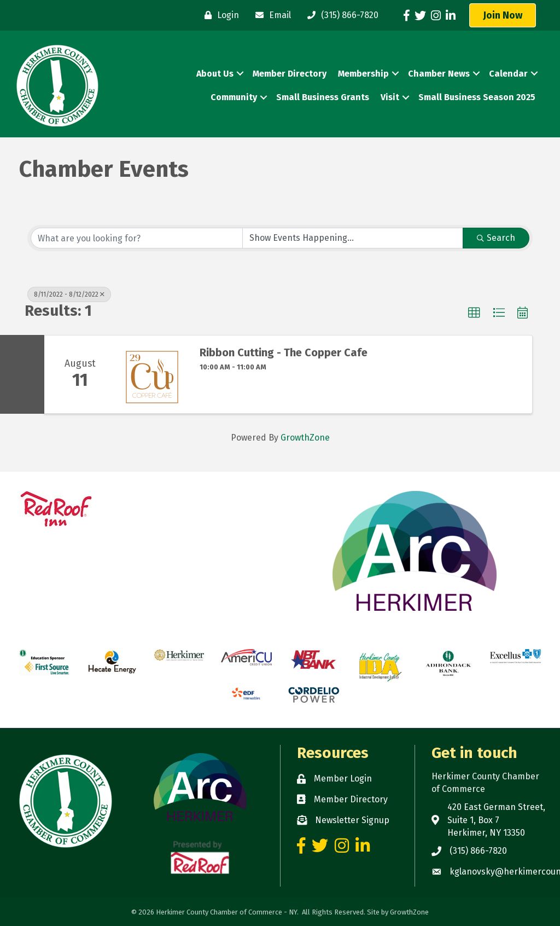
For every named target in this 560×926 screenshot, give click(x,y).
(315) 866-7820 (478, 851)
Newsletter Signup (352, 820)
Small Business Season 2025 (477, 97)
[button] (503, 15)
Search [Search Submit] (496, 238)
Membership (363, 74)
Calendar (508, 74)
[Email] (270, 15)
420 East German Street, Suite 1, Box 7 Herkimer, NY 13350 (496, 820)
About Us (215, 74)
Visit (390, 97)
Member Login (343, 779)
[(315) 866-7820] (340, 15)
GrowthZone (305, 438)
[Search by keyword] (137, 238)
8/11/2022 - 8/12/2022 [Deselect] (69, 294)
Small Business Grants (323, 97)
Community (234, 97)
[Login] (219, 15)
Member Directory (290, 74)
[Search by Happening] (353, 238)
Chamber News (439, 74)
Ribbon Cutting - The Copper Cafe (284, 352)
